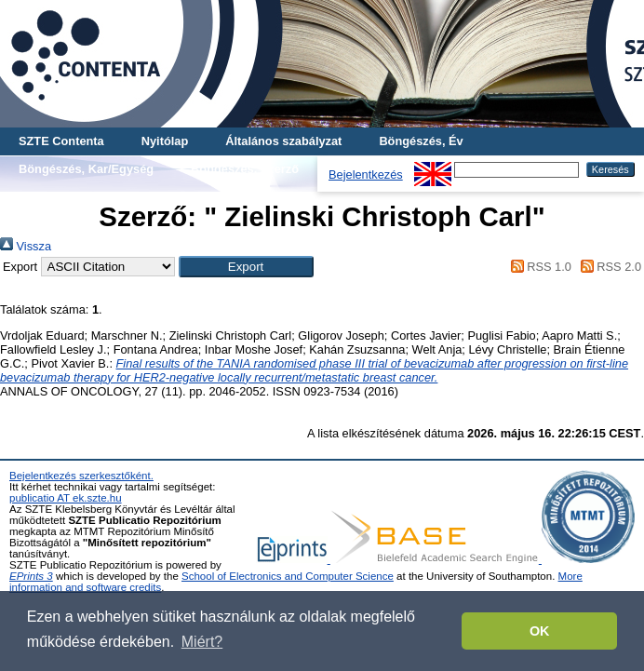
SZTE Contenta (61, 141)
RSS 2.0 (608, 267)
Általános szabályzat (283, 141)
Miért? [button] (202, 642)
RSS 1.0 (538, 267)
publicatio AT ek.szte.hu (66, 498)
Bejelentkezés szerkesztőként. (81, 476)
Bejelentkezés (366, 174)
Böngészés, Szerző (245, 169)
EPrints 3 (31, 576)
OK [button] (540, 631)
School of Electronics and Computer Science (288, 576)
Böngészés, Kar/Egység (86, 169)
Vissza (26, 246)
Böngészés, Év (421, 141)
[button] (246, 267)
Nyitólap (165, 141)
